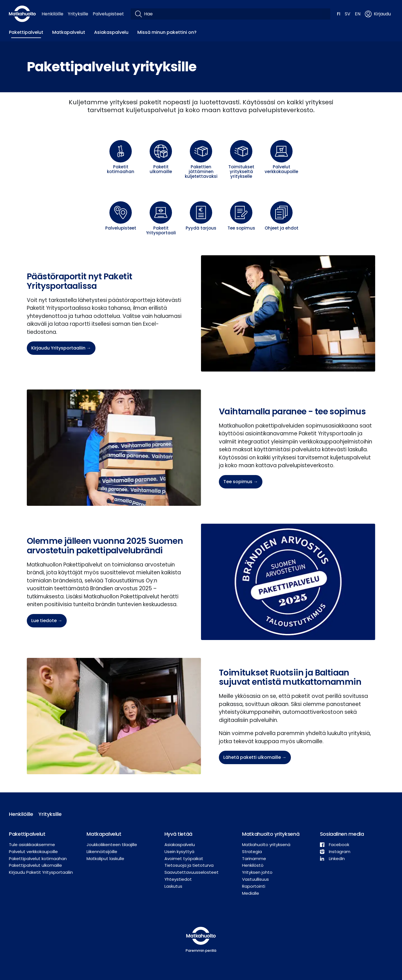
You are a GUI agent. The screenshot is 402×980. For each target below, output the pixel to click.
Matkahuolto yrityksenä (266, 845)
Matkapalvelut (69, 32)
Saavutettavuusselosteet (192, 872)
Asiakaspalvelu (111, 32)
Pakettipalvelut (26, 32)
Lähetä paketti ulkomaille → (255, 757)
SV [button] (348, 14)
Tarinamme (254, 859)
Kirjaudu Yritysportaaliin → (61, 348)
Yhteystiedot (178, 879)
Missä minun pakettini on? (167, 32)
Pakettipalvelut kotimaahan (38, 859)
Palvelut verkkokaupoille (33, 852)
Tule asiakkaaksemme (32, 845)
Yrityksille (78, 14)
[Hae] (235, 14)
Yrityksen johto (257, 872)
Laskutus (173, 886)
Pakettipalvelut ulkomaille (35, 865)
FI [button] (339, 14)
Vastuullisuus (255, 879)
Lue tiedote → (47, 621)
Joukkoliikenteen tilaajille (112, 845)
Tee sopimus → (241, 482)
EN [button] (358, 14)
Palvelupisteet (108, 14)
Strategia (252, 852)
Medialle (251, 893)
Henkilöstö (253, 865)
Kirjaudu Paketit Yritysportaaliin (41, 872)
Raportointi (254, 886)
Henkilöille (52, 14)
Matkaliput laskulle (105, 859)
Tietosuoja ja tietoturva (189, 865)
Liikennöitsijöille (102, 852)
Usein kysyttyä (179, 852)
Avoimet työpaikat (184, 859)
